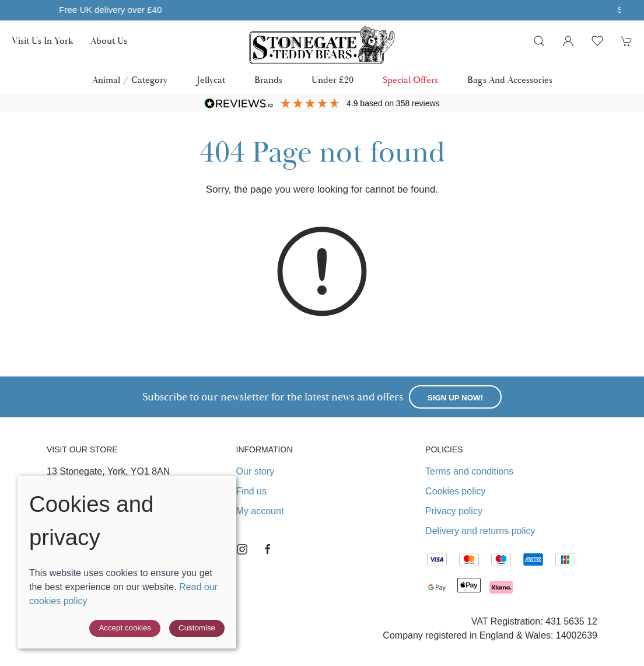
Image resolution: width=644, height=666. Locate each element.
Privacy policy (454, 511)
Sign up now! (455, 398)
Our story (256, 471)
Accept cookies (125, 628)
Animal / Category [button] (130, 80)
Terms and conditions (469, 471)
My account (260, 511)
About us (109, 41)
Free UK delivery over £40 (307, 10)
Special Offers (410, 80)
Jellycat (211, 80)
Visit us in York (42, 41)
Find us (251, 491)
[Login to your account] (568, 41)
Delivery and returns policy (480, 531)
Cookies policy (455, 491)
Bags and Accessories (510, 80)
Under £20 (332, 80)
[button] (539, 41)
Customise (197, 628)
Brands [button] (268, 80)
